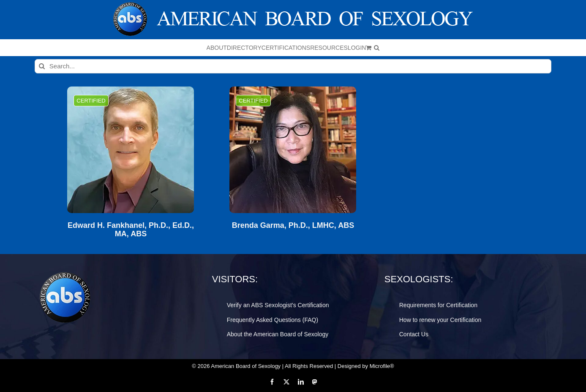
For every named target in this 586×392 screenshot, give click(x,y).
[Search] (42, 66)
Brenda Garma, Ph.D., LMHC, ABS (293, 226)
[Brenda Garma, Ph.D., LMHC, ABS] (293, 150)
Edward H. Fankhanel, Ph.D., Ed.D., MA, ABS (131, 230)
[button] (377, 48)
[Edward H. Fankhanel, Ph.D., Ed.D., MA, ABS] (131, 150)
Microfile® (382, 366)
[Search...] (293, 66)
